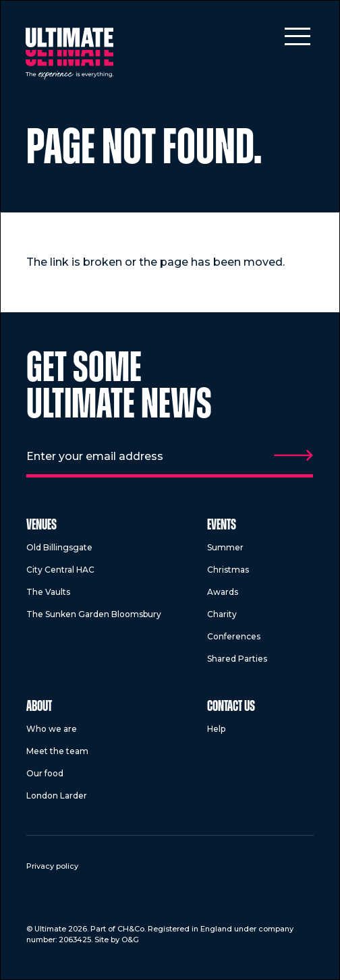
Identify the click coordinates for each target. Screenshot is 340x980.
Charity (222, 614)
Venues (41, 526)
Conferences (234, 636)
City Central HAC (60, 570)
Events (222, 526)
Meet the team (57, 751)
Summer (225, 547)
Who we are (52, 729)
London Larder (57, 796)
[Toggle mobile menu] (297, 36)
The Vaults (48, 592)
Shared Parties (237, 659)
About (39, 707)
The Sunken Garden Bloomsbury (94, 614)
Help (216, 729)
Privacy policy (52, 866)
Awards (223, 592)
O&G (130, 940)
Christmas (228, 570)
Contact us (231, 707)
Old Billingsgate (59, 547)
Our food (45, 773)
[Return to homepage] (69, 54)
